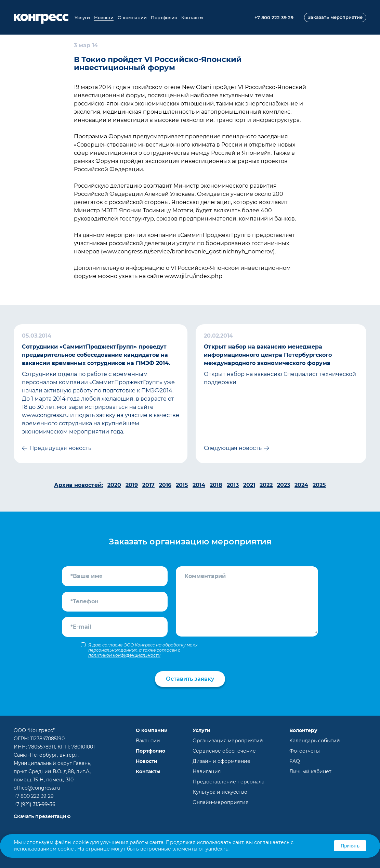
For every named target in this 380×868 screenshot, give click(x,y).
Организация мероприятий (228, 741)
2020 (114, 485)
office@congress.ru (37, 788)
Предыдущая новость (60, 448)
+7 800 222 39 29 (34, 796)
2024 (301, 485)
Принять (350, 846)
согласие (112, 645)
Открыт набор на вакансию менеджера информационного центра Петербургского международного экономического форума (268, 355)
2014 (199, 485)
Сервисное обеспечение (224, 751)
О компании (132, 17)
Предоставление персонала (228, 782)
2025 (319, 485)
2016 (165, 485)
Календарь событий (315, 741)
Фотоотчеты (305, 751)
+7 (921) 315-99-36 (35, 804)
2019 (132, 485)
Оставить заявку (190, 679)
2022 (266, 485)
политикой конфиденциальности (124, 655)
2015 (182, 485)
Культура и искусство (220, 792)
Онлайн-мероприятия (220, 802)
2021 (249, 485)
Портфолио (164, 17)
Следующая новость (233, 448)
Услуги (82, 17)
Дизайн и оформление (221, 761)
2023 (284, 485)
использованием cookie (44, 849)
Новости (104, 17)
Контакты (192, 17)
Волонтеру (303, 730)
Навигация (207, 771)
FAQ (295, 761)
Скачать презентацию (42, 816)
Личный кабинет (310, 771)
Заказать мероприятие (335, 17)
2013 (233, 485)
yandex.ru (217, 849)
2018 (216, 485)
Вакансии (148, 741)
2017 (148, 485)
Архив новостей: (78, 485)
